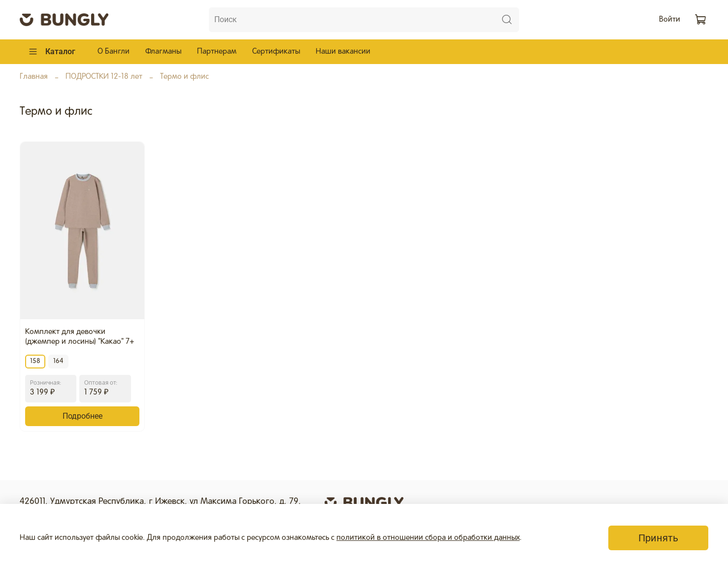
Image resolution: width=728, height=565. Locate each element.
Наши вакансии (343, 52)
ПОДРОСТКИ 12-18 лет (104, 77)
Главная (34, 77)
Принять (658, 538)
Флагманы (163, 52)
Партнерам (217, 52)
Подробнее (83, 416)
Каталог (52, 52)
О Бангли (114, 52)
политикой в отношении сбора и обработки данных (428, 538)
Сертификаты (276, 52)
